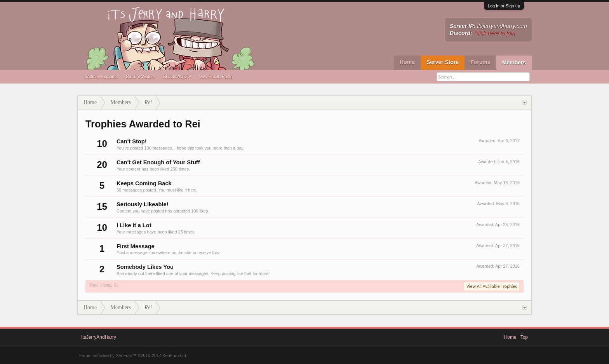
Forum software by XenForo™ (133, 355)
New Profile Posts (216, 77)
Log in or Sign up (504, 6)
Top (524, 337)
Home (407, 62)
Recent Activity (177, 77)
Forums (480, 62)
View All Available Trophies (492, 286)
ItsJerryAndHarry (99, 337)
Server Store (443, 62)
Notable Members (101, 77)
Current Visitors (141, 77)
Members (514, 63)
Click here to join (494, 33)
